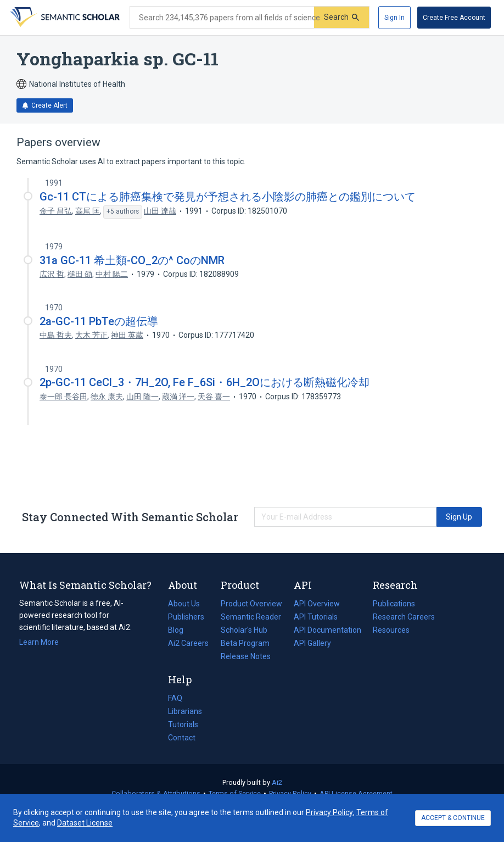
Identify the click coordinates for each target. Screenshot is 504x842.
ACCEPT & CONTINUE (453, 818)
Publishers (186, 617)
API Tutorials (316, 617)
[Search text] (222, 18)
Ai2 (277, 782)
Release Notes (246, 656)
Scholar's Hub (244, 630)
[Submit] (341, 17)
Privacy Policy (290, 793)
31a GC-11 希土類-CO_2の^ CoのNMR (132, 260)
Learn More (39, 642)
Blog (180, 630)
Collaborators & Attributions (156, 793)
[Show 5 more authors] (123, 212)
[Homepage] (64, 18)
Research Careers (404, 617)
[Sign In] (394, 18)
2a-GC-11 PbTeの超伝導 (99, 321)
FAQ (175, 698)
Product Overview (251, 604)
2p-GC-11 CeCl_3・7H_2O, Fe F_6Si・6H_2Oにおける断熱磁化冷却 (205, 382)
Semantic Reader (251, 617)
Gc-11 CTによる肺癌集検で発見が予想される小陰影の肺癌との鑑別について (228, 197)
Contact (182, 738)
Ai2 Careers (188, 643)
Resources (391, 630)
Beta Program (245, 643)
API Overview (317, 604)
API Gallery (312, 643)
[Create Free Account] (454, 18)
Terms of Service (235, 793)
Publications (394, 604)
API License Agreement (356, 793)
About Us (184, 604)
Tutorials (183, 724)
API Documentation (327, 630)
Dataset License (85, 823)
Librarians (185, 711)
